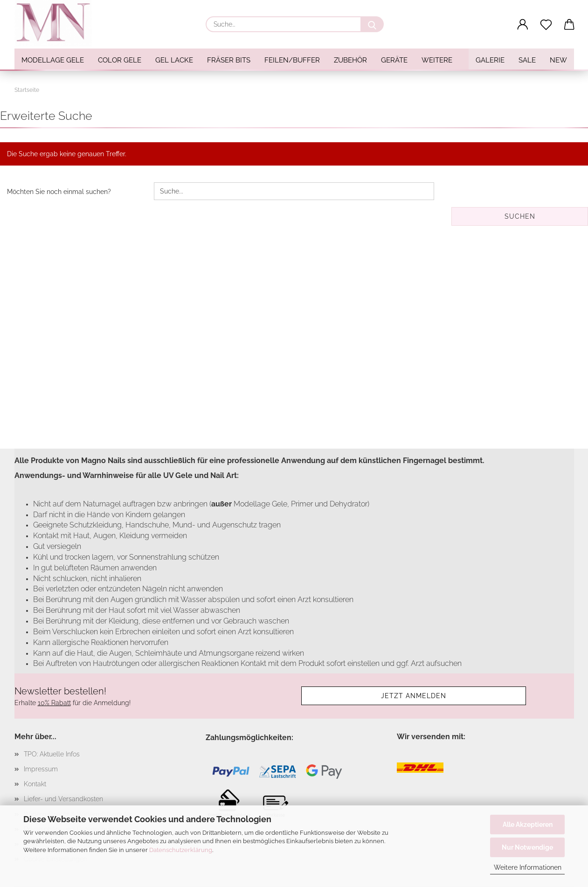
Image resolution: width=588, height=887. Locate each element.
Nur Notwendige (527, 847)
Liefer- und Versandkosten (63, 799)
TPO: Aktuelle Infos (52, 754)
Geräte (394, 60)
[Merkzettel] (546, 25)
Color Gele (120, 60)
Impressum (41, 769)
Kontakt (35, 784)
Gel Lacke (174, 60)
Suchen (520, 216)
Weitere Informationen (528, 867)
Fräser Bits (229, 60)
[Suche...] (372, 24)
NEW (558, 60)
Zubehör (350, 60)
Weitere (437, 60)
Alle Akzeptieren (528, 825)
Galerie (490, 60)
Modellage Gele (53, 60)
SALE (527, 60)
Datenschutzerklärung (181, 850)
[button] (523, 25)
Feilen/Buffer (292, 60)
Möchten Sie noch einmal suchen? (59, 192)
